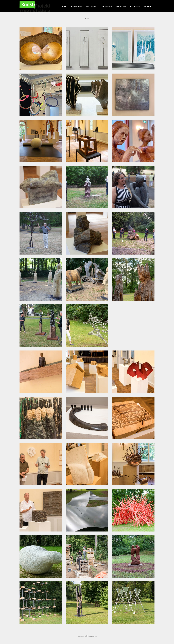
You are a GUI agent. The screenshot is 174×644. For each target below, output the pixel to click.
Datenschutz (92, 636)
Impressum (81, 636)
